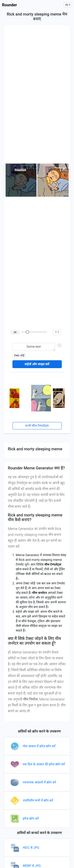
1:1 (57, 332)
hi (67, 5)
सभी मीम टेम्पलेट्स (37, 426)
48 (15, 332)
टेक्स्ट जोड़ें (19, 356)
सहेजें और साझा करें (37, 364)
